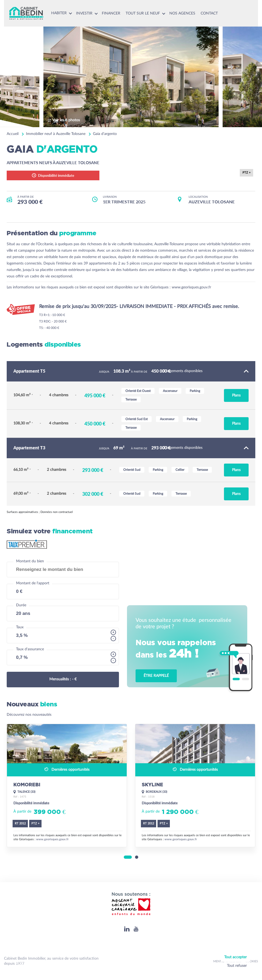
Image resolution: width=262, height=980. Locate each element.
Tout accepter (235, 957)
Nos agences (182, 13)
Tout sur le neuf (143, 13)
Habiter (59, 13)
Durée (21, 605)
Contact (209, 13)
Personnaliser (237, 973)
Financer (111, 13)
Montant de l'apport (33, 583)
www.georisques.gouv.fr (191, 287)
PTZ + (246, 173)
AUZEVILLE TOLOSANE (212, 202)
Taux (20, 627)
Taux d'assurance (30, 649)
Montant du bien (30, 561)
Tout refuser (237, 966)
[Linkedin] (127, 929)
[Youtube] (136, 929)
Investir (84, 13)
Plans (236, 395)
